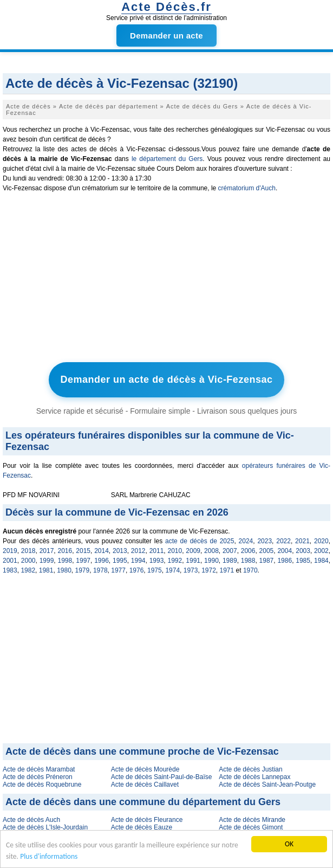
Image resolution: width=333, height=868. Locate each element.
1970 (250, 570)
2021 (302, 541)
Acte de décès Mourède (145, 769)
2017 (47, 551)
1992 (175, 561)
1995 (120, 561)
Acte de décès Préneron (38, 777)
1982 (28, 570)
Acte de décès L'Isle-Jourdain (45, 827)
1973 (191, 570)
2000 (28, 561)
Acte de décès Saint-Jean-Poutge (267, 785)
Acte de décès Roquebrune (42, 785)
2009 (193, 551)
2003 (303, 551)
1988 (248, 561)
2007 (230, 551)
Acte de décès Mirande (252, 820)
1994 (138, 561)
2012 (138, 551)
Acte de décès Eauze (142, 827)
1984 (321, 561)
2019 (10, 551)
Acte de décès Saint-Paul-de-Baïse (162, 777)
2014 (102, 551)
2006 (248, 551)
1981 (46, 570)
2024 (246, 541)
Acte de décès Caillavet (145, 785)
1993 (157, 561)
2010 (175, 551)
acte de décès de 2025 (200, 541)
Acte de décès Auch (31, 820)
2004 (285, 551)
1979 (83, 570)
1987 (267, 561)
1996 (102, 561)
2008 (211, 551)
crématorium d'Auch (247, 188)
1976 (137, 570)
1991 (193, 561)
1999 (47, 561)
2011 (157, 551)
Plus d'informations (49, 857)
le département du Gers (167, 159)
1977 (118, 570)
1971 (227, 570)
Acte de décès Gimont (251, 827)
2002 (321, 551)
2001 (10, 561)
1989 (230, 561)
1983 (10, 570)
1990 (211, 561)
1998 (65, 561)
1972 (209, 570)
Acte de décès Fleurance (147, 820)
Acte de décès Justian (250, 769)
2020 (321, 541)
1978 (100, 570)
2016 (65, 551)
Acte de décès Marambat (39, 769)
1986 (285, 561)
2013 (120, 551)
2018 (28, 551)
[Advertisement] (166, 280)
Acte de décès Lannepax (254, 777)
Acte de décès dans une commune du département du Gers (143, 802)
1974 (172, 570)
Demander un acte (166, 36)
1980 (64, 570)
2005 (267, 551)
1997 (83, 561)
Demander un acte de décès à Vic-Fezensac (167, 380)
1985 (303, 561)
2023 (265, 541)
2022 (283, 541)
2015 (83, 551)
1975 (155, 570)
